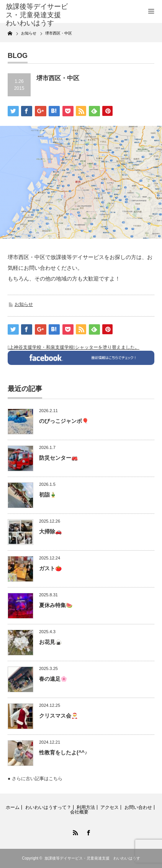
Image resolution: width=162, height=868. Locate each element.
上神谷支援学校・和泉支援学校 (41, 347)
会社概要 (79, 812)
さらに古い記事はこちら (37, 779)
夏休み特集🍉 (56, 605)
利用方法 (86, 807)
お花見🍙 (50, 642)
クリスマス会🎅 (58, 716)
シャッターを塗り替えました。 (107, 347)
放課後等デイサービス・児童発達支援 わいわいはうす (92, 858)
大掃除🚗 (50, 531)
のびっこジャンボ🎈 (64, 421)
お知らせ (24, 304)
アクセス (110, 807)
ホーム (13, 807)
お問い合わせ (138, 807)
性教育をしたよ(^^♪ (63, 752)
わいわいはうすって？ (48, 807)
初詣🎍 (48, 495)
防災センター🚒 (58, 458)
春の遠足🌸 (53, 679)
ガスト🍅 (50, 568)
